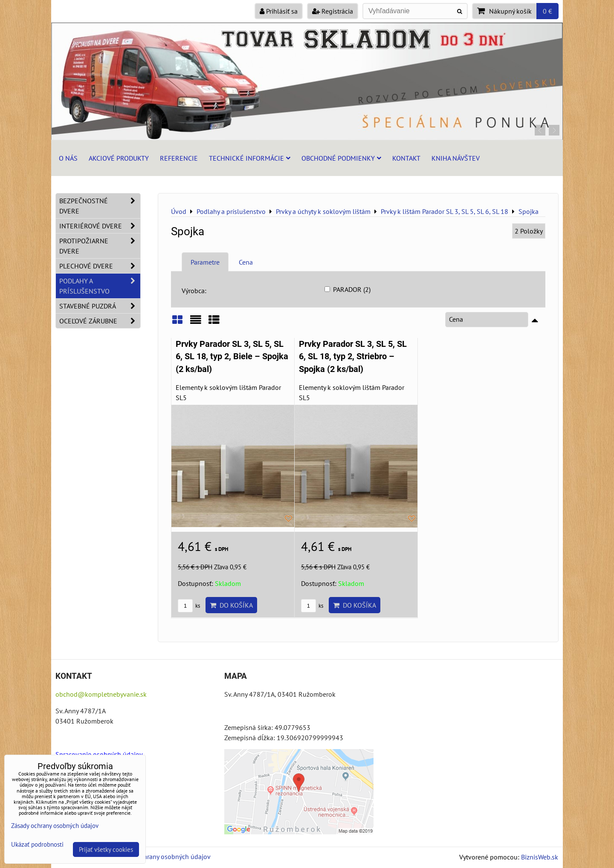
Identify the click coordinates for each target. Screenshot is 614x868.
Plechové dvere (100, 266)
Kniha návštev (456, 158)
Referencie (179, 158)
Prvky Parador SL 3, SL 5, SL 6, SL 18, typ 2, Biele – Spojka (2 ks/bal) (232, 357)
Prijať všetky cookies (106, 849)
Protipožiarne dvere (100, 246)
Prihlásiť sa (279, 11)
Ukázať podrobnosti (37, 845)
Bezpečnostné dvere (100, 206)
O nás (68, 158)
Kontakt (406, 158)
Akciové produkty (119, 158)
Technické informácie (250, 158)
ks (189, 606)
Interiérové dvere (100, 226)
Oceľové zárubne (100, 321)
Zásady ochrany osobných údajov (163, 856)
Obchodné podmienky (341, 158)
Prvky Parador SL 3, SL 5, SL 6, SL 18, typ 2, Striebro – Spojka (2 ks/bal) (353, 357)
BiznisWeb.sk (540, 857)
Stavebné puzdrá (100, 306)
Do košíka (231, 605)
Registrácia (333, 11)
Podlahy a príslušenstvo (100, 286)
